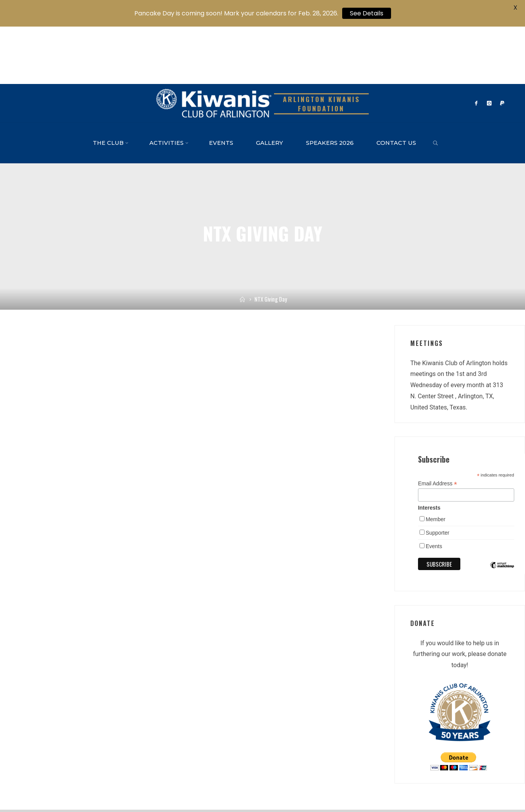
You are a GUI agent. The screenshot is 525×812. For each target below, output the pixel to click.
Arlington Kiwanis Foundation (321, 46)
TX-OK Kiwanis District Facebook (182, 788)
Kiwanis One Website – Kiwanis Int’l (52, 788)
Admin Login (235, 788)
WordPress (495, 771)
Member (436, 462)
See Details (367, 13)
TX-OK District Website (119, 788)
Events (434, 489)
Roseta (466, 771)
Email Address (438, 426)
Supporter (437, 475)
